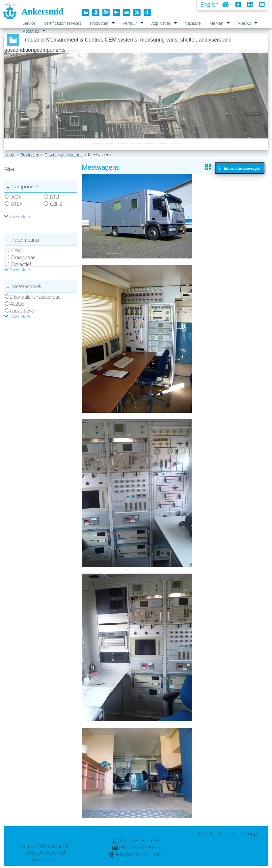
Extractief (21, 264)
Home (10, 154)
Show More (17, 216)
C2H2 (56, 204)
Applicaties (161, 23)
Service (29, 23)
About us (31, 31)
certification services (63, 23)
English (209, 4)
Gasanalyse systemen (64, 154)
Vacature (193, 23)
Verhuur (130, 23)
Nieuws (244, 23)
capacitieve (22, 310)
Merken (216, 23)
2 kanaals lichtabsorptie (35, 297)
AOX (16, 197)
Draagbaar (23, 257)
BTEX (17, 204)
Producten (99, 23)
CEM (16, 250)
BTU (54, 197)
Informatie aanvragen (241, 168)
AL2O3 (17, 303)
